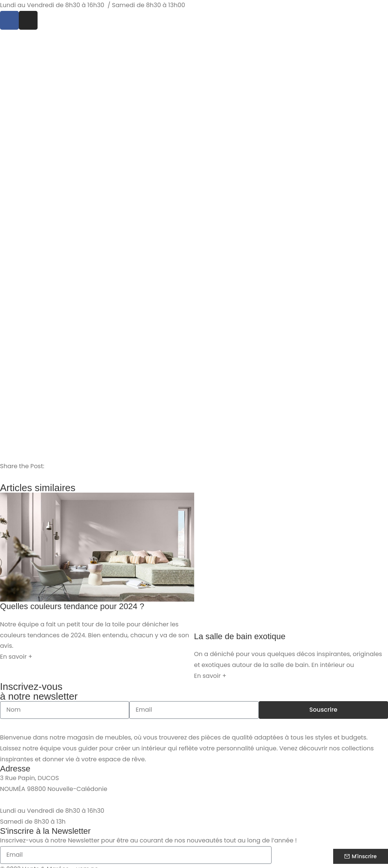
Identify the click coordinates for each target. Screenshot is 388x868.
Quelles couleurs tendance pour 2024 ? (72, 606)
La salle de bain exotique (240, 636)
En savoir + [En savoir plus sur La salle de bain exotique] (210, 676)
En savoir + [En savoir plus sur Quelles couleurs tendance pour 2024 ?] (16, 657)
